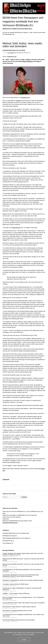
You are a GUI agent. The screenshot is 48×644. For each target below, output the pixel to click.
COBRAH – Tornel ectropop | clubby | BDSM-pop (16, 594)
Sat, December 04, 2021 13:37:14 (22, 53)
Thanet (18, 101)
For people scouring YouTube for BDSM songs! (15, 585)
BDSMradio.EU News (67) (10, 536)
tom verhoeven (11, 53)
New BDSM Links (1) (8, 541)
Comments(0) (6, 479)
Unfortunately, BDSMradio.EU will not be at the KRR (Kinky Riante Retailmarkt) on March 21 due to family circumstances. (21, 576)
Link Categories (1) (8, 543)
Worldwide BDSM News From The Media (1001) (16, 533)
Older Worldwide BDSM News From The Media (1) (16, 538)
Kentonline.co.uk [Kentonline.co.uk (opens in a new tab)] (12, 56)
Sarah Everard (16, 228)
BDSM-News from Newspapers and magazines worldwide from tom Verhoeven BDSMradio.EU (23, 21)
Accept (24, 639)
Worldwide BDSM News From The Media (14, 50)
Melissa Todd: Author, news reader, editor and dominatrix (23, 45)
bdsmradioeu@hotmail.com (10, 523)
